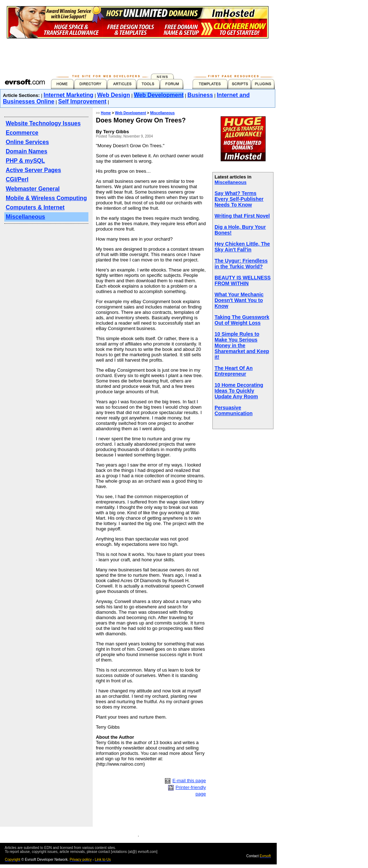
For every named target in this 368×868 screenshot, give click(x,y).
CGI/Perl (17, 179)
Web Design (114, 95)
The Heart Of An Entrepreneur (234, 371)
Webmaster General (33, 189)
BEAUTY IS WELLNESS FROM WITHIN (243, 280)
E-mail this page (189, 781)
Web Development (158, 95)
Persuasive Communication (234, 410)
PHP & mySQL (25, 161)
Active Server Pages (33, 170)
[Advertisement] (138, 55)
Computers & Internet (35, 207)
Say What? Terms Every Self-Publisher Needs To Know (239, 199)
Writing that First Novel (242, 216)
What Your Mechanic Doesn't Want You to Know (239, 300)
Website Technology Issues (43, 123)
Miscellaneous (25, 217)
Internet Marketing (68, 95)
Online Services (27, 142)
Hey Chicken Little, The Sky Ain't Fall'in (242, 247)
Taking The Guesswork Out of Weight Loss (242, 320)
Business (200, 95)
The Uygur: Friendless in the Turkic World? (241, 264)
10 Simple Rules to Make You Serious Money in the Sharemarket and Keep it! (242, 345)
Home (106, 113)
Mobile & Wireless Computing (46, 198)
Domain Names (27, 151)
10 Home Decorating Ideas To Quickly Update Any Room (239, 391)
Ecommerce (22, 133)
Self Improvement (82, 101)
